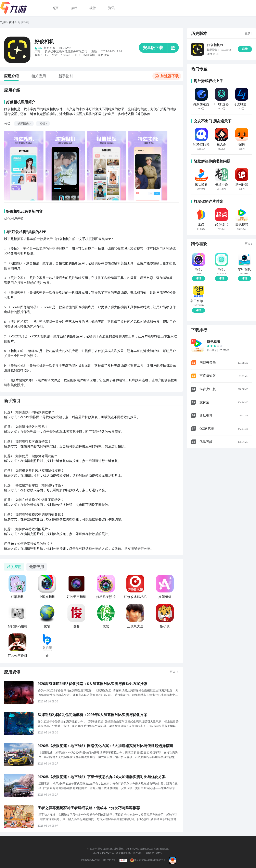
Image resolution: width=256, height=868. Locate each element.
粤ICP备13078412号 (104, 853)
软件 (93, 8)
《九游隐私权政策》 (91, 860)
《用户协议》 (109, 860)
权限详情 (89, 55)
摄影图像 (24, 123)
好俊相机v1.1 (216, 45)
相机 (43, 123)
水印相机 (244, 269)
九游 (3, 22)
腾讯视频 (214, 342)
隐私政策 (103, 55)
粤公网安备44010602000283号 (148, 860)
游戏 (74, 8)
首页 (55, 8)
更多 (173, 672)
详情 (199, 278)
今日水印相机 (198, 301)
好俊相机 (23, 22)
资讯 (111, 8)
